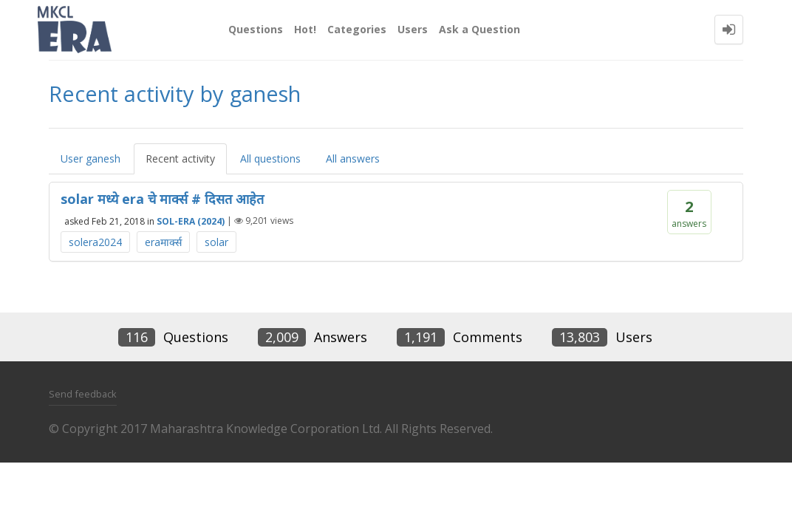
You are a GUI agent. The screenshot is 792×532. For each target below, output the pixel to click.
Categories (357, 29)
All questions (270, 158)
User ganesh (91, 158)
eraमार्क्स (163, 242)
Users (413, 29)
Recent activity (180, 158)
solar (216, 242)
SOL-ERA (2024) (191, 221)
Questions (256, 29)
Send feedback (83, 394)
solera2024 (95, 242)
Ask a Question (479, 29)
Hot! (305, 29)
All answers (353, 158)
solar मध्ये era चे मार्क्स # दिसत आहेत (162, 199)
